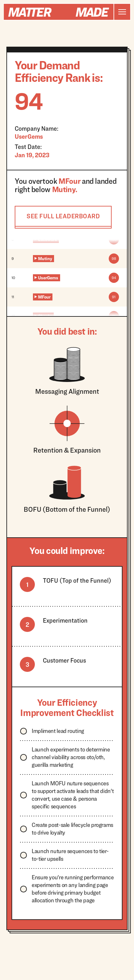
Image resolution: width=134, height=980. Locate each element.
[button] (122, 12)
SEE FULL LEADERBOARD (63, 216)
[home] (59, 12)
